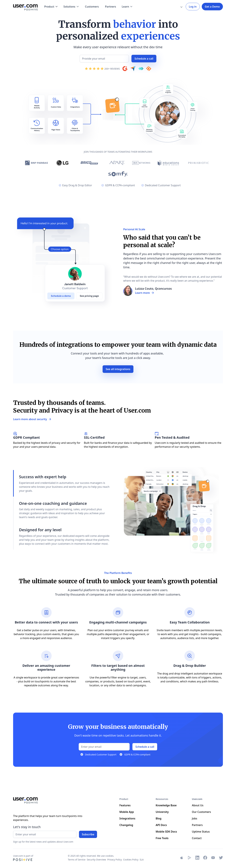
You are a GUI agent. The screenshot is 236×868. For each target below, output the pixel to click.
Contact (197, 838)
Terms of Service (77, 860)
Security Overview (96, 860)
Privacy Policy (115, 860)
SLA (142, 860)
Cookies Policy (131, 860)
